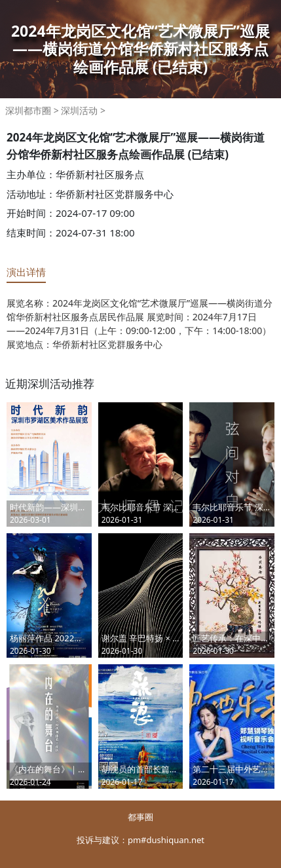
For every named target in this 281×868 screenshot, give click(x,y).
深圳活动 (79, 110)
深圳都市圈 (28, 110)
